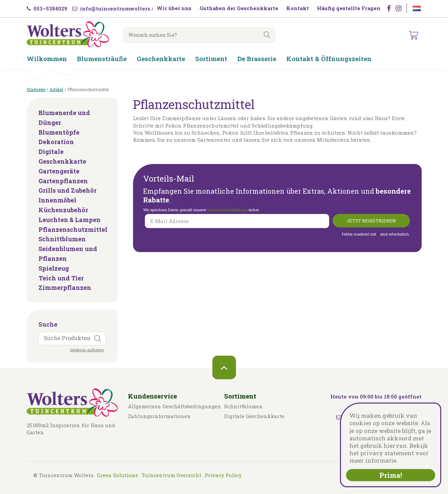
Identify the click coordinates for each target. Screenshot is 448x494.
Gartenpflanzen (63, 181)
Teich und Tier (61, 278)
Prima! (391, 475)
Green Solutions (117, 475)
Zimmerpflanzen (65, 287)
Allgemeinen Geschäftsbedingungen (175, 406)
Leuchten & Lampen (70, 220)
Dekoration (56, 142)
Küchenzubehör (63, 210)
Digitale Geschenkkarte (62, 156)
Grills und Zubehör (68, 190)
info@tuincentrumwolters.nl (115, 8)
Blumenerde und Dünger (64, 118)
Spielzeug (54, 268)
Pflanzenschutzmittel (72, 229)
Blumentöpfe (59, 132)
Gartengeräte (59, 171)
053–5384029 (47, 8)
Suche (48, 324)
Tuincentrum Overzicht (171, 475)
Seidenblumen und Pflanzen (68, 254)
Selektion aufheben (87, 350)
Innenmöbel (57, 200)
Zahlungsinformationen (159, 416)
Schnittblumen (62, 239)
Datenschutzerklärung (228, 210)
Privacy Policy (223, 475)
